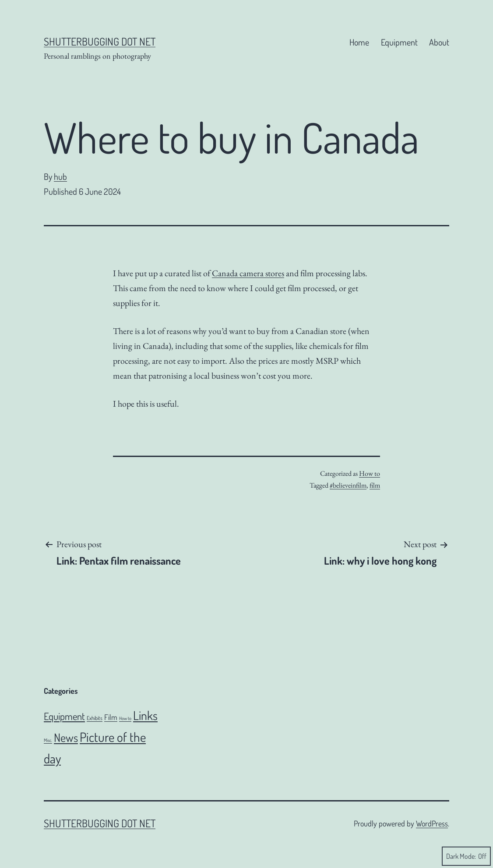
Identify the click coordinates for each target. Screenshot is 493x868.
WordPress (432, 823)
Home (359, 42)
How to (370, 473)
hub (60, 176)
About (439, 42)
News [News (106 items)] (66, 737)
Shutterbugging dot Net (100, 41)
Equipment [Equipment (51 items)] (64, 716)
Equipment (399, 42)
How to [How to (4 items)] (125, 718)
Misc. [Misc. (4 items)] (48, 740)
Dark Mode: (466, 856)
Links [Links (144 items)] (145, 715)
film (375, 485)
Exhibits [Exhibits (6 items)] (95, 718)
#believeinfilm (348, 485)
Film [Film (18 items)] (111, 717)
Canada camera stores (248, 273)
